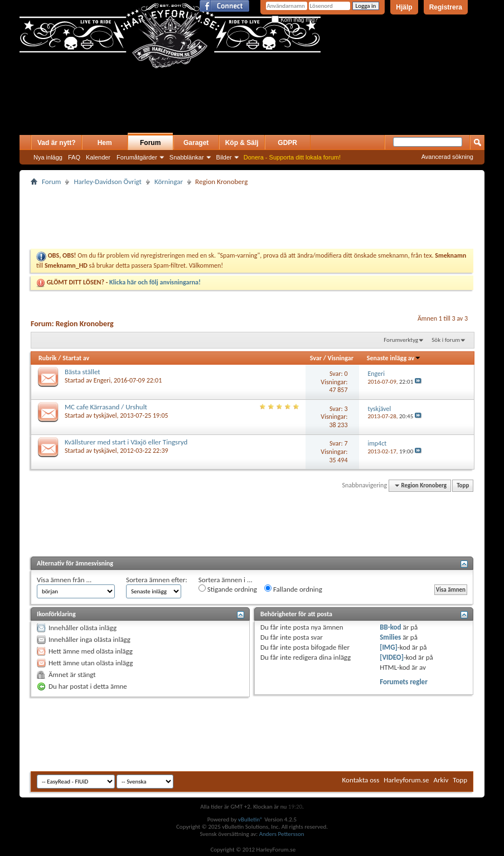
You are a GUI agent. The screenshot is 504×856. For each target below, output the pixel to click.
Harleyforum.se (406, 780)
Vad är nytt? (57, 143)
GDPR (287, 143)
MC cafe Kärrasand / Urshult (106, 407)
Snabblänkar (187, 157)
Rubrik (48, 358)
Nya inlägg (48, 157)
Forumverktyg (401, 340)
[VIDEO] (392, 657)
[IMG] (389, 647)
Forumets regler (404, 682)
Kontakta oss (361, 780)
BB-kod (390, 627)
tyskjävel (105, 415)
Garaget (196, 143)
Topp (463, 485)
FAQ (74, 157)
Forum (150, 143)
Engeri (102, 380)
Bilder (224, 157)
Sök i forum (446, 340)
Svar (316, 358)
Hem (105, 143)
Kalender (98, 157)
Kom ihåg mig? (294, 20)
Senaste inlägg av (394, 358)
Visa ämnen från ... (64, 580)
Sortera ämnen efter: (157, 580)
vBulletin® (251, 819)
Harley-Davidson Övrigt (107, 182)
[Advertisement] (150, 113)
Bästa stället (83, 372)
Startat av (76, 358)
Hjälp (404, 7)
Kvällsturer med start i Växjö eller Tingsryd (126, 442)
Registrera (446, 7)
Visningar (341, 358)
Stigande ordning (228, 589)
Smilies (390, 637)
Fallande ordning (293, 589)
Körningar (169, 182)
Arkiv (441, 780)
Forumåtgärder (137, 157)
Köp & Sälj (242, 143)
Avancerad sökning (447, 157)
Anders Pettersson (282, 834)
